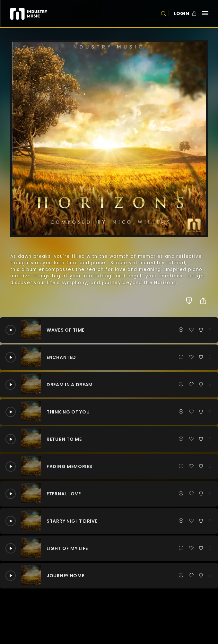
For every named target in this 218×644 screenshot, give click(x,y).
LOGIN (181, 13)
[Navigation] (205, 13)
